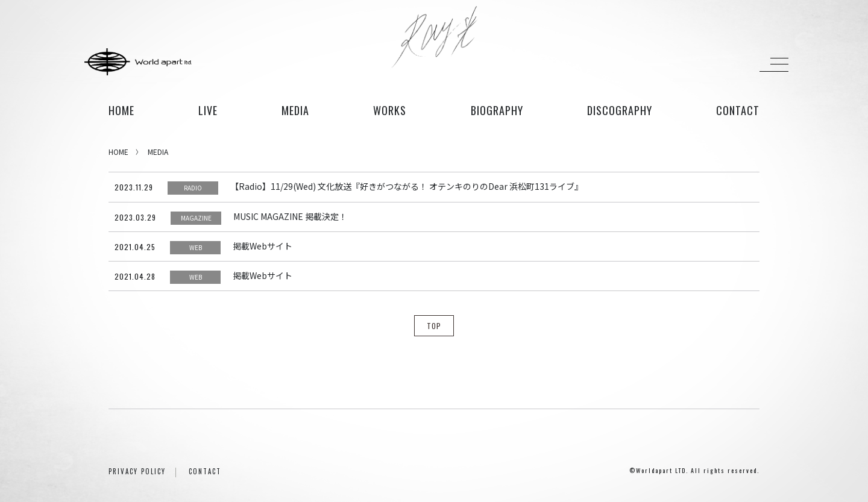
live (208, 110)
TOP (434, 326)
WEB (196, 247)
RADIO (193, 188)
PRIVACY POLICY (137, 471)
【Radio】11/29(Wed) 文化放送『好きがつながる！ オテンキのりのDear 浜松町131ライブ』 (407, 186)
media (295, 110)
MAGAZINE (196, 218)
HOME (121, 110)
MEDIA (158, 152)
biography (497, 110)
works (390, 110)
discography (620, 110)
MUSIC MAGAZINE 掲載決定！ (290, 216)
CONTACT (205, 471)
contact (738, 110)
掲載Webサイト (263, 246)
